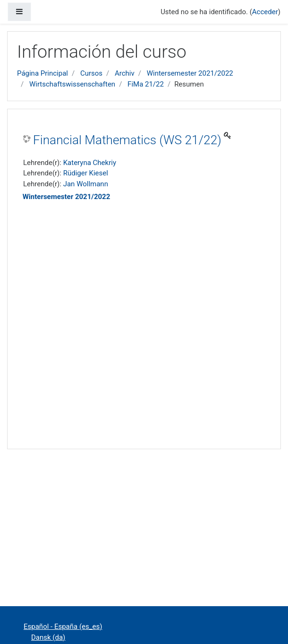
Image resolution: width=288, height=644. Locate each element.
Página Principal (42, 73)
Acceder (265, 12)
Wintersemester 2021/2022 (190, 73)
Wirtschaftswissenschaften (72, 84)
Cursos (91, 73)
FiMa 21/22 (146, 84)
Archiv (125, 73)
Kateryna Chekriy (90, 163)
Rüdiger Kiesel (86, 173)
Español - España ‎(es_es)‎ (63, 627)
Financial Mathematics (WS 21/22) (127, 140)
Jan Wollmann (86, 184)
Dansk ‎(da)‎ (48, 637)
